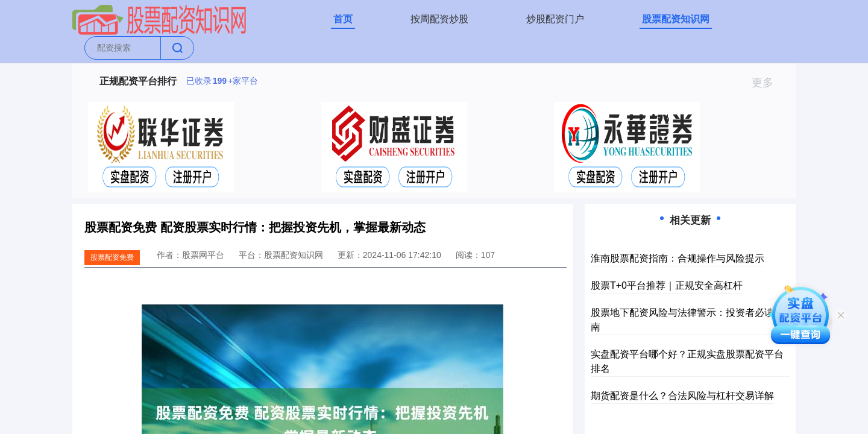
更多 (768, 83)
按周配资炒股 (439, 19)
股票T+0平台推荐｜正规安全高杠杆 (667, 285)
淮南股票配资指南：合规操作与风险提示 (678, 258)
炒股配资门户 (555, 19)
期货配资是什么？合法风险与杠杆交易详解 (682, 396)
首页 (343, 19)
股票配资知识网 (676, 19)
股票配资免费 (112, 257)
